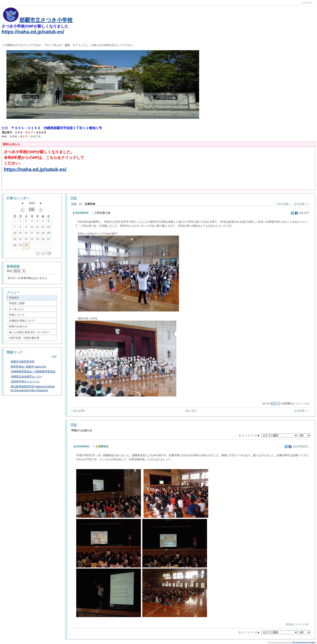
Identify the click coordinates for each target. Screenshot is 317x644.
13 (49, 228)
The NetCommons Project (304, 643)
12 (43, 228)
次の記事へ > (302, 204)
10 (32, 228)
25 (38, 240)
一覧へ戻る (190, 411)
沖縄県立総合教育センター (26, 377)
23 (26, 240)
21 (15, 240)
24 (32, 240)
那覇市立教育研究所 (23, 362)
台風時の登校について (22, 321)
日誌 (74, 204)
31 (15, 222)
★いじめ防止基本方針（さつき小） (30, 332)
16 (26, 234)
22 (20, 240)
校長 (307, 213)
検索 (54, 357)
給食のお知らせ (18, 326)
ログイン (308, 3)
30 (26, 246)
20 (49, 234)
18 (38, 234)
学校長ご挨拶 (17, 303)
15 (20, 234)
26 (43, 240)
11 (38, 228)
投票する (276, 404)
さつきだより (17, 309)
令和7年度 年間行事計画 (24, 338)
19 (43, 234)
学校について (17, 315)
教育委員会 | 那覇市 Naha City (28, 367)
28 (15, 246)
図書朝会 (102, 446)
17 (32, 234)
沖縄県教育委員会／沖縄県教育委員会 (33, 371)
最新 (16, 271)
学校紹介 (14, 298)
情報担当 (303, 446)
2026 (32, 203)
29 (20, 246)
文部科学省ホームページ (25, 381)
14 (15, 234)
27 (49, 240)
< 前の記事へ (283, 204)
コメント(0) (302, 403)
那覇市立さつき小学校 (46, 20)
